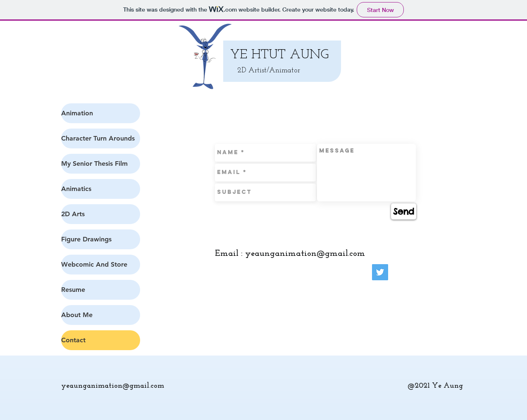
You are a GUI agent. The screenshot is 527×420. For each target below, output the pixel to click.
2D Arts (73, 214)
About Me (77, 315)
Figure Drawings (86, 239)
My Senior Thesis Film (94, 163)
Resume (73, 290)
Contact (73, 340)
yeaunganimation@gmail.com (305, 254)
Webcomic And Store (94, 264)
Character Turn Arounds (98, 138)
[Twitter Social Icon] (380, 272)
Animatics (76, 189)
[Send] (404, 211)
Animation (77, 113)
